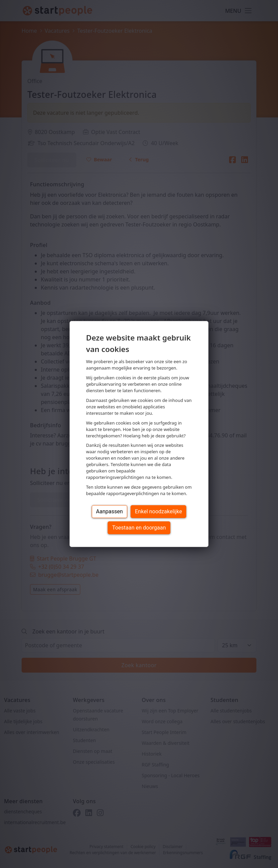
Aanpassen (110, 511)
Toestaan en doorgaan (139, 528)
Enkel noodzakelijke (158, 511)
